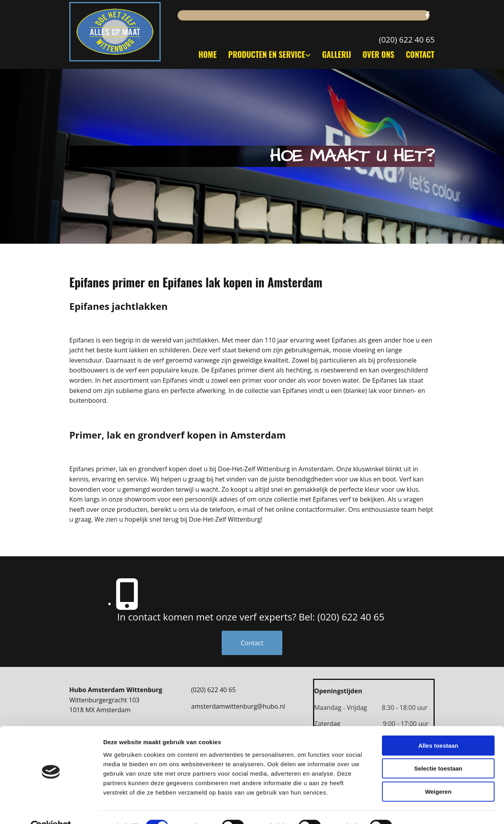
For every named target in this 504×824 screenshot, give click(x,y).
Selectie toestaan (438, 751)
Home (205, 54)
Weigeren (438, 774)
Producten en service (265, 54)
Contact (420, 54)
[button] (252, 643)
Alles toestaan (438, 728)
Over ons (378, 54)
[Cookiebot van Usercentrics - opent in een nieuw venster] (51, 809)
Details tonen (425, 808)
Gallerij (335, 54)
